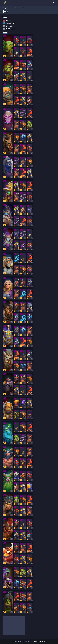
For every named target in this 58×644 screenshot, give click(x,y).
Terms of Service (43, 641)
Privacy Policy (35, 641)
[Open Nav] (53, 3)
